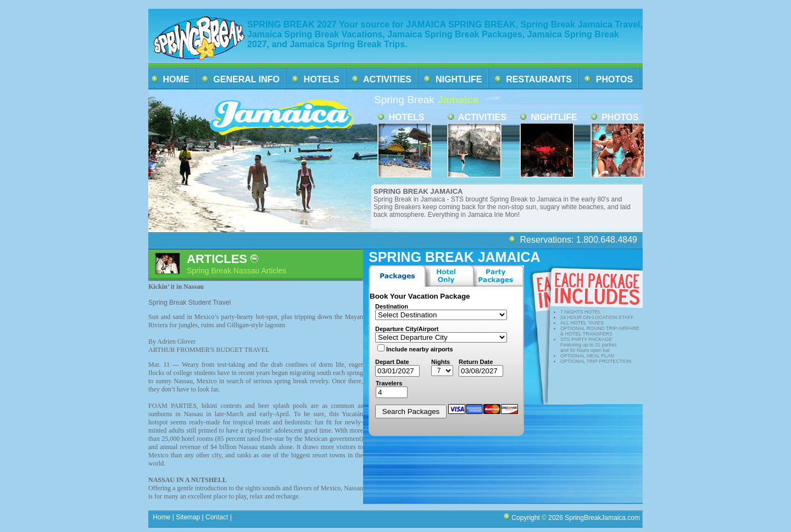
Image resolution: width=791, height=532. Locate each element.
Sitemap (187, 517)
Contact (217, 517)
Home (162, 517)
